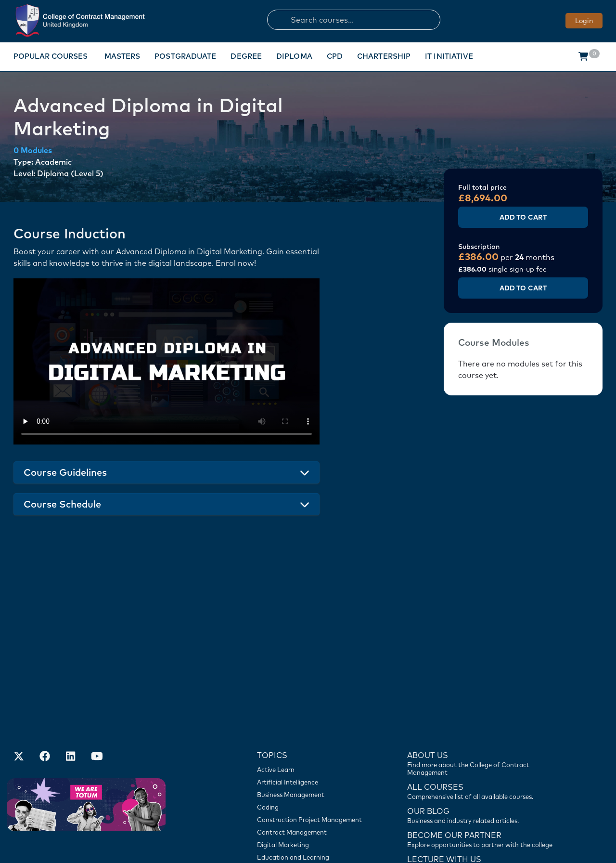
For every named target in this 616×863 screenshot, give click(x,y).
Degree (246, 56)
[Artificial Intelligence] (312, 673)
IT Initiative (449, 56)
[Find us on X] (19, 648)
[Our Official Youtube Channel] (97, 648)
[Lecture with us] (483, 754)
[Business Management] (312, 686)
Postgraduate (185, 56)
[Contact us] (483, 706)
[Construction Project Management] (312, 711)
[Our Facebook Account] (45, 648)
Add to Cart (523, 217)
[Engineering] (312, 761)
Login (584, 21)
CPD (335, 56)
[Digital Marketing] (312, 736)
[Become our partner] (483, 730)
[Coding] (312, 698)
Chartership (384, 56)
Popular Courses (51, 56)
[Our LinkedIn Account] (71, 648)
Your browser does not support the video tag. (167, 361)
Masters (122, 56)
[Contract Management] (312, 723)
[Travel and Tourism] (312, 773)
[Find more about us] (483, 654)
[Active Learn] (312, 661)
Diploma (294, 56)
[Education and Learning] (312, 748)
